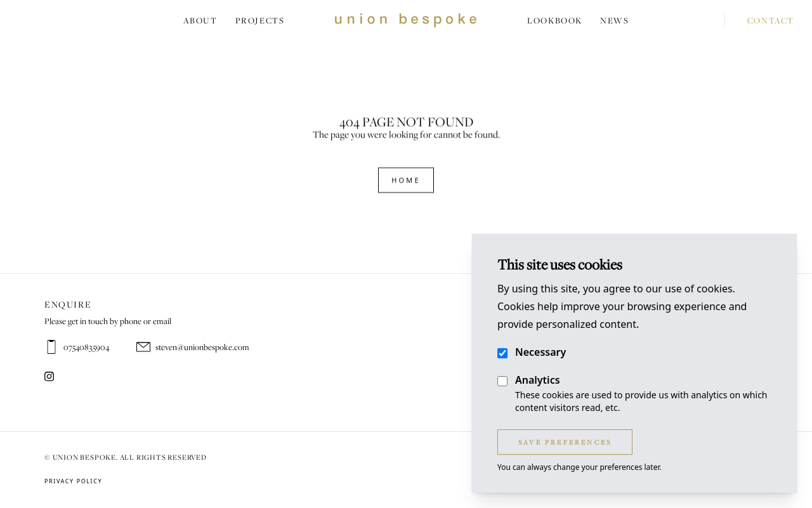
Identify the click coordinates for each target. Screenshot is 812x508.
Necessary (540, 352)
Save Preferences (565, 442)
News (614, 20)
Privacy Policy (73, 481)
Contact (759, 20)
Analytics (538, 380)
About (200, 20)
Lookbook (555, 20)
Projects (260, 20)
